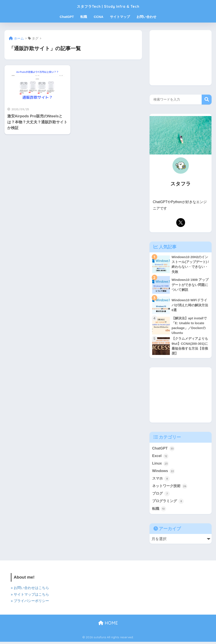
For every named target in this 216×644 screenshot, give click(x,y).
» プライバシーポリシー (30, 603)
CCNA (98, 17)
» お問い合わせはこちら (30, 590)
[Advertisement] (181, 58)
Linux (161, 465)
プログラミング (169, 503)
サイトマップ (120, 17)
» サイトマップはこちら (30, 597)
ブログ (161, 495)
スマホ (161, 480)
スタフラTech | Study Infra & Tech (108, 6)
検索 (207, 100)
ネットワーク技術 (171, 488)
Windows (164, 473)
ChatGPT (67, 17)
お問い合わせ (146, 17)
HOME (108, 625)
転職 (84, 17)
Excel (160, 457)
